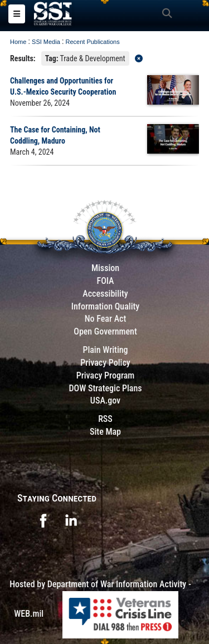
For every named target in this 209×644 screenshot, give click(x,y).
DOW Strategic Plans (105, 388)
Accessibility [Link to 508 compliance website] (105, 294)
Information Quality (106, 306)
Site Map (105, 432)
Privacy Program (106, 375)
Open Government (105, 331)
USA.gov (105, 400)
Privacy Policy (105, 363)
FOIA (105, 281)
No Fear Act (106, 319)
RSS (105, 419)
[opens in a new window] (43, 520)
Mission (105, 268)
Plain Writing (105, 350)
